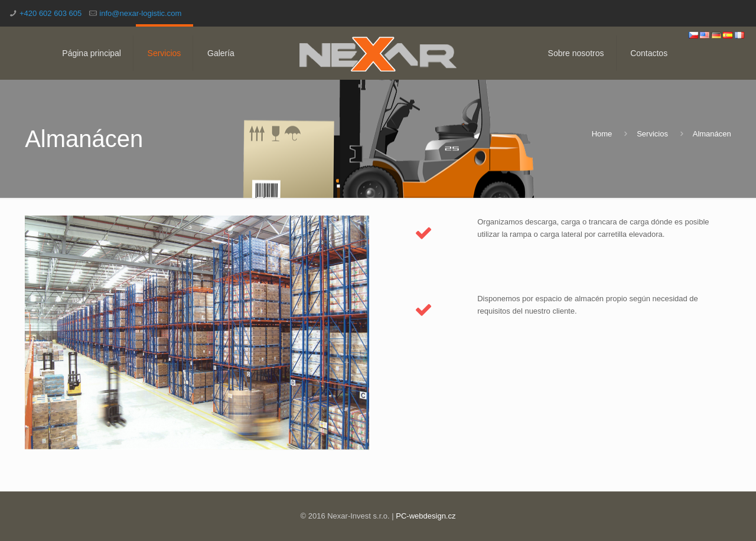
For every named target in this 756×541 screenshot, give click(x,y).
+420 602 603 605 (50, 13)
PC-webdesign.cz (426, 516)
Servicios (652, 134)
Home (602, 134)
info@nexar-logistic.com (140, 13)
